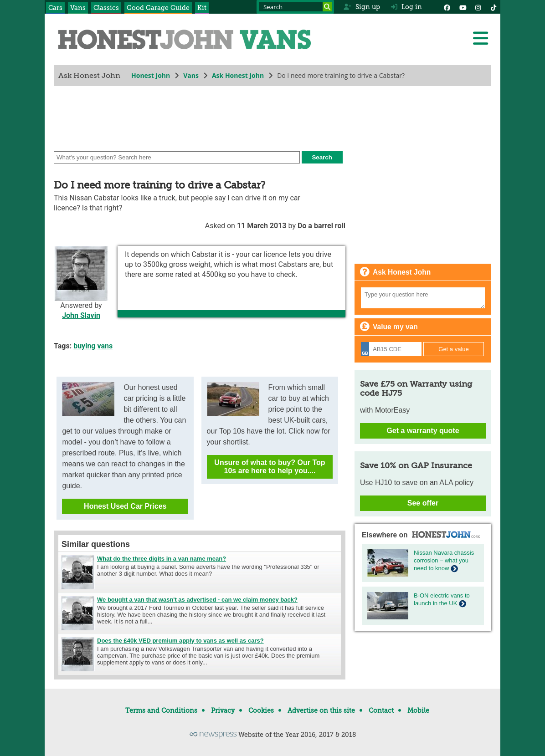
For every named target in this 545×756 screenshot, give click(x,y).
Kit (202, 8)
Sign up (362, 7)
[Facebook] (447, 7)
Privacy (223, 710)
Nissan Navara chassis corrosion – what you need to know (444, 560)
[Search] (327, 7)
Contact (381, 710)
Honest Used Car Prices (125, 506)
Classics (106, 8)
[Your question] (423, 298)
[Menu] (480, 38)
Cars (55, 8)
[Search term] (295, 7)
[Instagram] (478, 7)
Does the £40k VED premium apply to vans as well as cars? (180, 641)
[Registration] (391, 349)
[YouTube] (463, 7)
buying (84, 346)
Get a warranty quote (423, 431)
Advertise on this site (321, 710)
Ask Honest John (238, 75)
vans (105, 346)
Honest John (151, 75)
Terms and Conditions (161, 710)
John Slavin (81, 315)
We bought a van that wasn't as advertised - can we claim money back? (197, 600)
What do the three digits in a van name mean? (162, 559)
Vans (78, 8)
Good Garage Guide (158, 8)
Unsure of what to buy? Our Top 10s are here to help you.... (270, 467)
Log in (406, 7)
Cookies (261, 710)
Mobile (418, 710)
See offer (423, 503)
